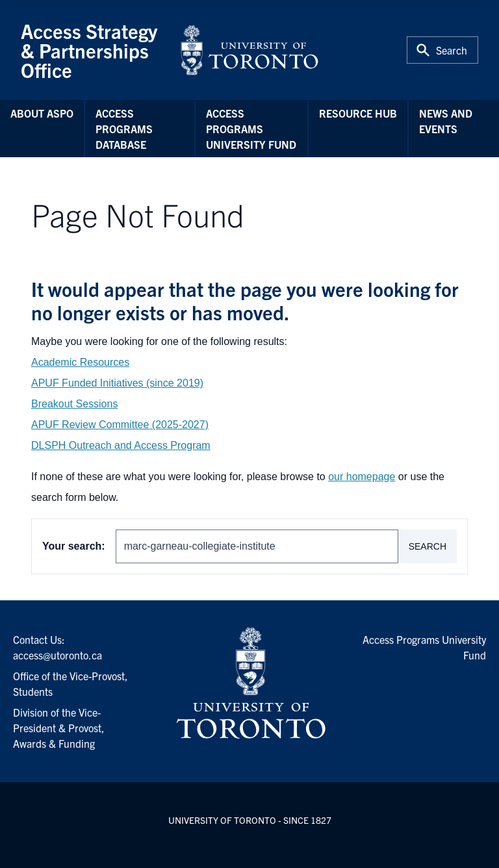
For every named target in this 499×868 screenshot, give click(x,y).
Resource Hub (358, 113)
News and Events (446, 121)
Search (428, 546)
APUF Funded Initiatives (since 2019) (117, 383)
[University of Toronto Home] (249, 50)
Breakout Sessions (74, 404)
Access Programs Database (124, 129)
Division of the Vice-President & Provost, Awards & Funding (59, 728)
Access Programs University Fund (251, 129)
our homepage (362, 477)
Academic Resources (80, 362)
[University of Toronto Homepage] (249, 683)
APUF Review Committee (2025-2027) (120, 425)
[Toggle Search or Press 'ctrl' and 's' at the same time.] (442, 50)
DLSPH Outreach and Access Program (121, 445)
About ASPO (42, 113)
